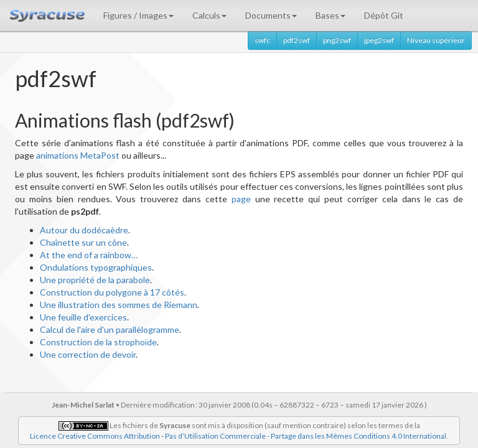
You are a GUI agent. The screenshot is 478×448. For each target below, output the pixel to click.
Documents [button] (271, 15)
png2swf (337, 40)
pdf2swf (297, 40)
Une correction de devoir (88, 354)
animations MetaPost (78, 155)
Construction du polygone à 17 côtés (112, 292)
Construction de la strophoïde (98, 342)
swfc (262, 40)
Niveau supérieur (436, 40)
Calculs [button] (209, 15)
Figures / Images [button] (138, 15)
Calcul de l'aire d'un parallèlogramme (110, 329)
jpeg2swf (379, 40)
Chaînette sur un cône (83, 242)
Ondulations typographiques (96, 267)
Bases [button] (330, 15)
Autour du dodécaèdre (84, 230)
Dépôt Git (384, 15)
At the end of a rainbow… (89, 255)
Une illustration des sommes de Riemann (119, 305)
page (241, 199)
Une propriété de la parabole (95, 280)
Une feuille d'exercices (83, 317)
